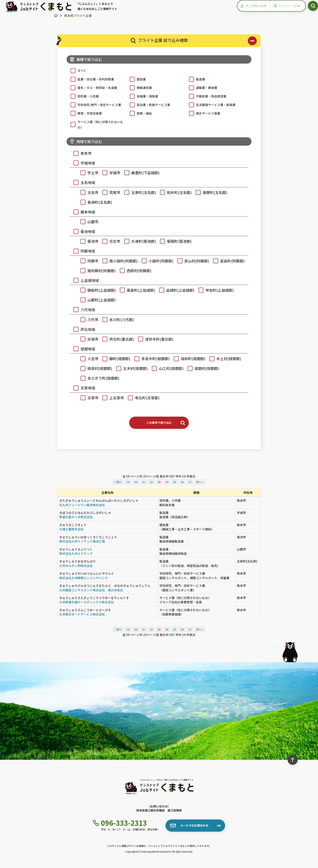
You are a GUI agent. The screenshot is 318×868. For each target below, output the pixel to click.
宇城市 (109, 172)
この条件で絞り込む (166, 423)
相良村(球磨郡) (94, 368)
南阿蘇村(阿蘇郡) (96, 270)
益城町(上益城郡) (175, 290)
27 (190, 482)
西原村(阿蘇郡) (134, 270)
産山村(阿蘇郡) (191, 260)
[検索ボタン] (313, 6)
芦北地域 (82, 329)
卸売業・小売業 (83, 96)
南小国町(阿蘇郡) (118, 260)
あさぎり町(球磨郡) (98, 378)
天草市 (87, 397)
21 (144, 482)
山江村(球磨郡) (166, 368)
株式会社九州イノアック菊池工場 (82, 541)
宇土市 (87, 172)
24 (167, 482)
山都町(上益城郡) (96, 299)
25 (174, 482)
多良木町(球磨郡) (150, 358)
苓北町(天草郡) (142, 397)
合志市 (109, 241)
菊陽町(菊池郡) (174, 241)
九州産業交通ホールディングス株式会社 (86, 602)
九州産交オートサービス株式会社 (82, 614)
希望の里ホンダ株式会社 (76, 517)
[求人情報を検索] (258, 6)
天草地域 (82, 387)
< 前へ (118, 482)
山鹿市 (87, 221)
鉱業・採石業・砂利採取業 (90, 79)
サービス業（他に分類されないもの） (95, 124)
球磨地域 (82, 348)
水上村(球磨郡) (223, 358)
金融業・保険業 (142, 96)
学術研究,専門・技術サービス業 (94, 104)
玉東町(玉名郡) (138, 192)
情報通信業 (139, 87)
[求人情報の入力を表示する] (241, 6)
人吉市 (87, 358)
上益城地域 (84, 280)
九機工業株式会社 (71, 529)
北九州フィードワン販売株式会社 (82, 505)
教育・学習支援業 (84, 113)
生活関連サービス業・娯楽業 (210, 104)
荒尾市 (109, 192)
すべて (76, 70)
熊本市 (81, 153)
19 (128, 482)
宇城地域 (82, 162)
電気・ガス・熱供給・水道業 (92, 87)
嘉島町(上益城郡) (135, 290)
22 (151, 482)
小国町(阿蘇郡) (156, 260)
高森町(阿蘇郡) (227, 260)
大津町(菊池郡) (138, 241)
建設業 (136, 79)
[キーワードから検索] (291, 6)
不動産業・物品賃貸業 (206, 96)
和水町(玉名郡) (174, 192)
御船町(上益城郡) (96, 290)
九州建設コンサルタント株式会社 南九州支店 (91, 590)
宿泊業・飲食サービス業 (148, 104)
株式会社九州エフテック (76, 553)
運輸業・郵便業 (201, 87)
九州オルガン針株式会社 (76, 566)
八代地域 (82, 309)
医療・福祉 (139, 113)
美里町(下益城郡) (140, 172)
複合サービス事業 (203, 113)
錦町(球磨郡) (114, 358)
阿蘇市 (87, 260)
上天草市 (111, 397)
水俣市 (87, 339)
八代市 (87, 319)
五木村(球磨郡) (130, 368)
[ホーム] (56, 15)
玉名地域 (82, 182)
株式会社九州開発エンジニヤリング (84, 578)
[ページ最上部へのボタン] (293, 760)
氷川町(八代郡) (116, 319)
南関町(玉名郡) (209, 192)
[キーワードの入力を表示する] (274, 6)
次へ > (200, 482)
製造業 (195, 79)
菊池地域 (82, 231)
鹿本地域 (82, 211)
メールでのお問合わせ (189, 826)
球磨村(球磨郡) (201, 368)
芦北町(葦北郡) (116, 339)
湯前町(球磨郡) (188, 358)
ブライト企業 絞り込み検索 (194, 41)
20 (136, 482)
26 (182, 482)
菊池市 (87, 241)
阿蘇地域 (82, 250)
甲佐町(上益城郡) (214, 290)
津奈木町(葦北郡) (154, 339)
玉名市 (87, 192)
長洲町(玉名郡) (94, 202)
